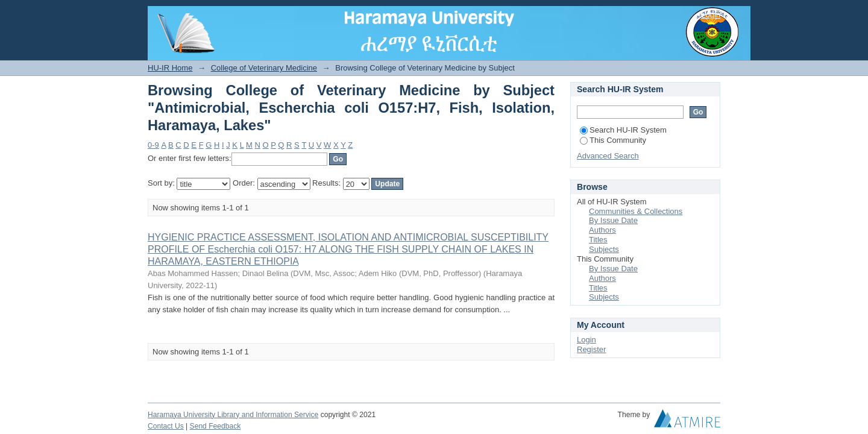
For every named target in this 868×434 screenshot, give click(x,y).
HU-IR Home (170, 68)
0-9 (153, 145)
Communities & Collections (636, 211)
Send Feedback (215, 426)
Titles (598, 240)
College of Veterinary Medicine (264, 68)
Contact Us (166, 426)
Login (711, 15)
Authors (602, 230)
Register (591, 349)
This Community (613, 140)
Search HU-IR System (623, 130)
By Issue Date (613, 220)
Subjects (604, 249)
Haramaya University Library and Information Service (233, 415)
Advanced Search (608, 156)
